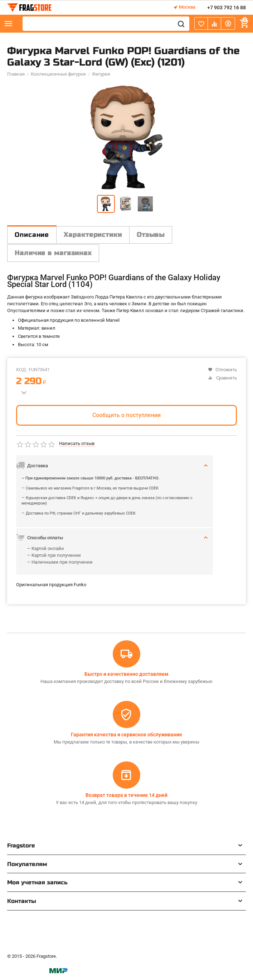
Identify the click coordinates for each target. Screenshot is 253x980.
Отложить (222, 370)
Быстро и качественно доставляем (126, 674)
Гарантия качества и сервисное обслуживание (126, 735)
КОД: (21, 370)
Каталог (9, 24)
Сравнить (222, 378)
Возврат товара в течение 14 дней (126, 795)
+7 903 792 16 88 (227, 8)
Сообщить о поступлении (126, 415)
